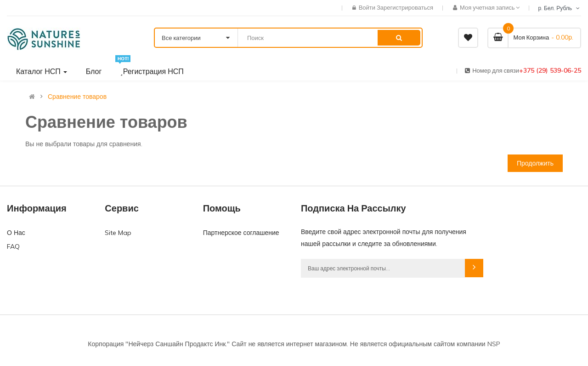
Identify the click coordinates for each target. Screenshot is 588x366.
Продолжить (535, 163)
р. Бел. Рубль (560, 8)
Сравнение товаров (77, 97)
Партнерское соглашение (241, 233)
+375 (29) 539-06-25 (550, 70)
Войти (368, 7)
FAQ (13, 246)
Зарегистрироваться (405, 7)
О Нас (16, 233)
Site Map (118, 233)
